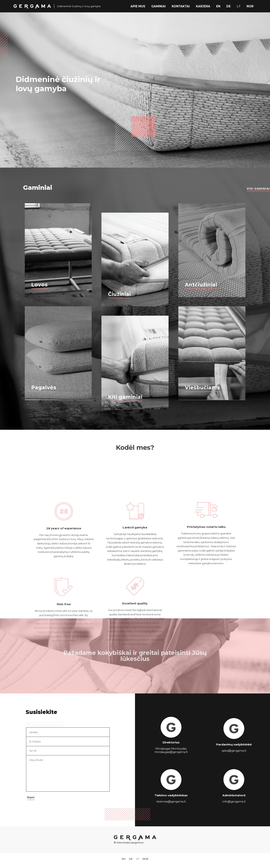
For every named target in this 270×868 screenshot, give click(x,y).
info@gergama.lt (234, 802)
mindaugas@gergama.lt (171, 752)
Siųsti (31, 797)
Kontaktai (183, 6)
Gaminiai (161, 6)
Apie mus (141, 6)
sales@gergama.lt (234, 751)
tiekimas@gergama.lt (171, 802)
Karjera (204, 6)
